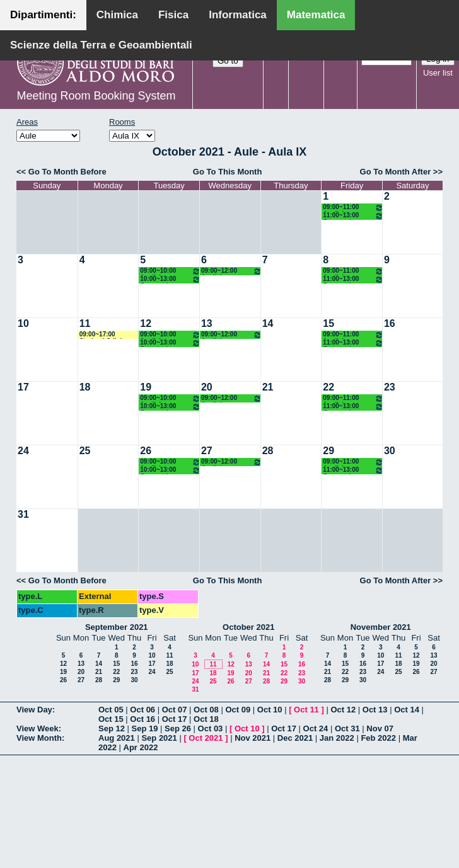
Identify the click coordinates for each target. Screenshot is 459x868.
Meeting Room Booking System (96, 96)
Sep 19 (145, 728)
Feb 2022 (378, 738)
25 (85, 451)
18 (85, 387)
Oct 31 (347, 728)
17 (23, 387)
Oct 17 (175, 719)
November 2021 (381, 627)
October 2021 (248, 627)
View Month (39, 738)
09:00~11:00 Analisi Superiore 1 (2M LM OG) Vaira (353, 208)
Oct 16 (142, 719)
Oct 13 (375, 710)
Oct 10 (270, 710)
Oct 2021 (206, 738)
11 (85, 323)
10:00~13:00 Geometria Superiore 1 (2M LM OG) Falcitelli (170, 279)
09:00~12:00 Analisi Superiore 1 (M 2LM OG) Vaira (231, 271)
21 (268, 387)
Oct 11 (306, 710)
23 (390, 387)
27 (207, 451)
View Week (38, 728)
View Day (34, 710)
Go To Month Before (67, 172)
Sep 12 (112, 728)
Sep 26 (178, 728)
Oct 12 (343, 710)
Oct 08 (206, 710)
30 (390, 451)
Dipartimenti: (43, 15)
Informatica (238, 15)
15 (328, 323)
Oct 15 (111, 719)
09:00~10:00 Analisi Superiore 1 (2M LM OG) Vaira (170, 271)
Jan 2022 (337, 738)
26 (146, 451)
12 (146, 323)
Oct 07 (175, 710)
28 (268, 451)
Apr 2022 (141, 747)
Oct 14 (407, 710)
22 (328, 387)
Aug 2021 (117, 738)
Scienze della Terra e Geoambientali (101, 45)
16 (390, 323)
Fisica (173, 15)
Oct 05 (111, 710)
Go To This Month (228, 172)
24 (23, 451)
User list (438, 73)
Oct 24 (316, 728)
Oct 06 (142, 710)
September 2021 (117, 627)
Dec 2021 (295, 738)
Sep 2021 (159, 738)
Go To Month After (396, 172)
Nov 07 (380, 728)
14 (268, 323)
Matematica (316, 15)
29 (328, 451)
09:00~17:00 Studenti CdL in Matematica (103, 335)
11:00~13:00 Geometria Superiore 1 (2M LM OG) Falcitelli (353, 216)
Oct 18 (206, 719)
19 (146, 387)
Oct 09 (238, 710)
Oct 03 (211, 728)
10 (23, 323)
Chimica (117, 15)
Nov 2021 (253, 738)
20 (207, 387)
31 (23, 514)
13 (207, 323)
